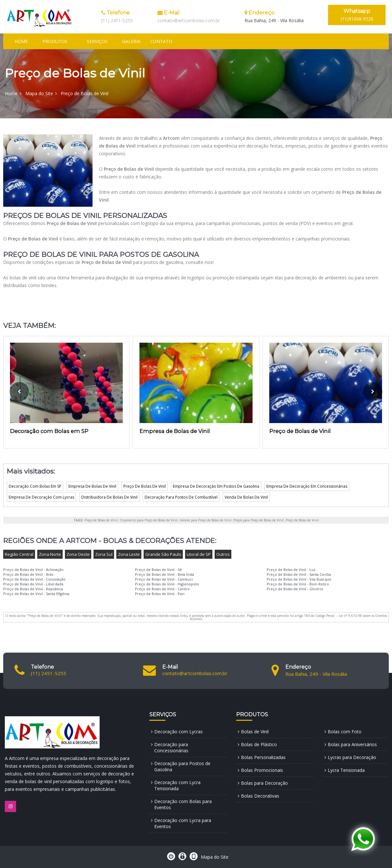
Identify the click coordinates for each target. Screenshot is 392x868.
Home (21, 41)
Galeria (131, 41)
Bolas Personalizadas (263, 757)
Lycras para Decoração (352, 757)
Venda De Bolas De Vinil (246, 497)
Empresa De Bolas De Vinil (92, 486)
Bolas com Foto (345, 732)
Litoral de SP (199, 554)
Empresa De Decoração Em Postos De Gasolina (216, 486)
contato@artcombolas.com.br (189, 20)
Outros (223, 554)
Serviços (97, 41)
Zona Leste (129, 554)
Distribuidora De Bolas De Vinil (109, 497)
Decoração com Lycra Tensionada (177, 785)
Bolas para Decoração (264, 783)
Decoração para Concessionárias (171, 747)
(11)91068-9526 (357, 15)
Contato (161, 41)
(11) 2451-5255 (117, 20)
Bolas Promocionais (262, 770)
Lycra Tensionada (346, 770)
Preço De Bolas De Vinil (145, 486)
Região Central (19, 554)
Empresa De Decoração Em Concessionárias (307, 486)
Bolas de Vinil (255, 732)
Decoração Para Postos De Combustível (181, 497)
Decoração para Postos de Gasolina (182, 766)
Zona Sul (104, 554)
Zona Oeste (78, 554)
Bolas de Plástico (259, 744)
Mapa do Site (39, 93)
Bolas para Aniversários (352, 744)
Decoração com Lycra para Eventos (183, 823)
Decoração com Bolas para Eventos (183, 804)
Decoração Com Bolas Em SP (35, 486)
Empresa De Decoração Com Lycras (41, 497)
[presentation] (19, 392)
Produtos (55, 41)
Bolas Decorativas (260, 796)
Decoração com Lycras (178, 732)
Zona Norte (50, 554)
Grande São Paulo (163, 554)
